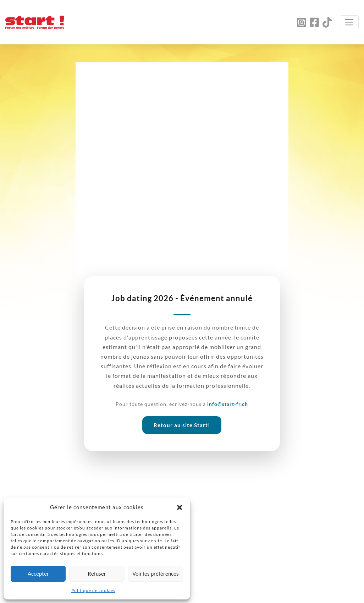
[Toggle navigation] (349, 22)
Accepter (38, 574)
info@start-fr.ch (228, 404)
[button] (180, 507)
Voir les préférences (156, 574)
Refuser (97, 574)
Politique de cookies (93, 590)
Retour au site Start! (182, 425)
